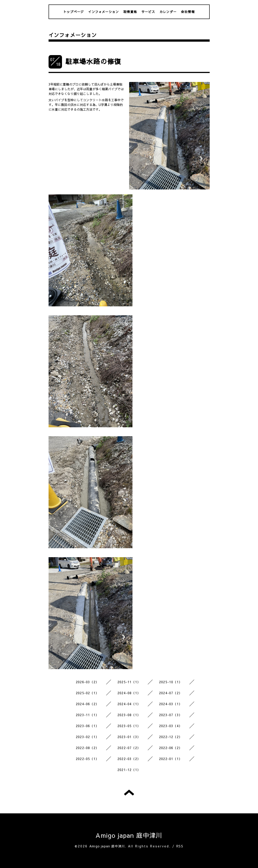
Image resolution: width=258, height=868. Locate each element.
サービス (148, 12)
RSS (180, 846)
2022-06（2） (171, 748)
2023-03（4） (171, 726)
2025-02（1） (87, 693)
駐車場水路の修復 (93, 61)
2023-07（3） (171, 715)
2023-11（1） (87, 715)
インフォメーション (103, 12)
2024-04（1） (129, 704)
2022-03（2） (129, 759)
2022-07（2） (129, 748)
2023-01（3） (129, 737)
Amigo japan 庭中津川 (129, 835)
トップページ (74, 12)
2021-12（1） (129, 770)
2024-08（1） (129, 693)
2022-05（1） (87, 759)
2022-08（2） (87, 748)
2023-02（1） (87, 737)
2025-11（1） (129, 682)
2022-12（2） (171, 737)
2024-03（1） (171, 704)
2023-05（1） (129, 726)
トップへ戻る (129, 793)
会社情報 (188, 12)
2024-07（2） (171, 693)
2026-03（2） (87, 682)
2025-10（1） (171, 682)
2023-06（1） (87, 726)
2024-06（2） (87, 704)
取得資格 (130, 12)
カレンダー (168, 12)
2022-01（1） (171, 759)
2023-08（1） (129, 715)
